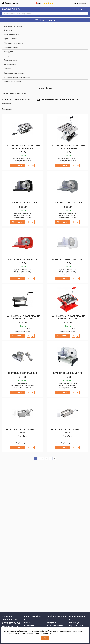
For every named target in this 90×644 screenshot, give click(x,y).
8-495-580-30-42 (80, 3)
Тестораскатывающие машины (17, 77)
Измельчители (10, 30)
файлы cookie (22, 631)
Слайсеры (8, 69)
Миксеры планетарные (13, 43)
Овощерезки (9, 56)
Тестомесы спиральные (14, 73)
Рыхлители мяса (11, 64)
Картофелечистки (11, 35)
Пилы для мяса (10, 60)
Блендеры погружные (13, 26)
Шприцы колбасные (12, 82)
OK (45, 638)
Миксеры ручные (11, 47)
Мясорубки (9, 52)
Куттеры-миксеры (11, 39)
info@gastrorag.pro (10, 3)
